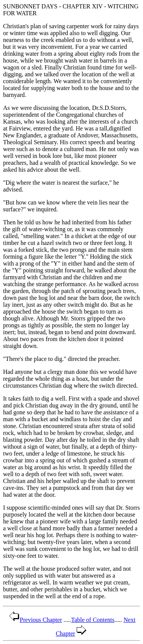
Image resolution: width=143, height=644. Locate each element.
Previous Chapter (35, 620)
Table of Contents (93, 620)
